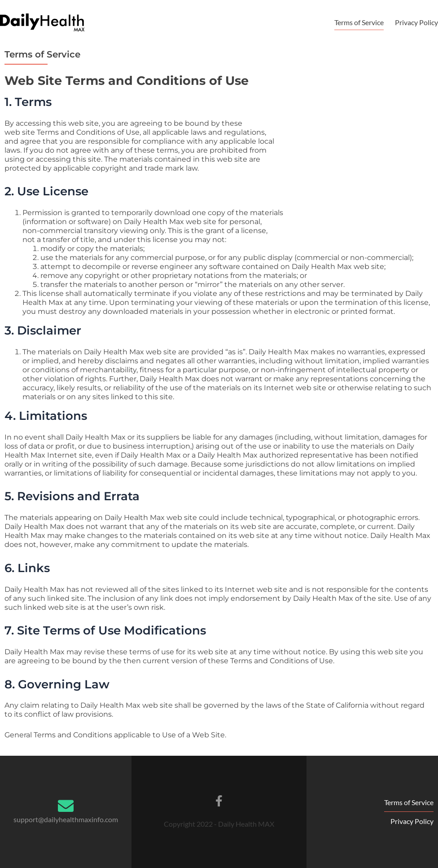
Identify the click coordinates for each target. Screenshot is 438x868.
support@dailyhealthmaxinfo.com (66, 819)
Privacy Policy (416, 22)
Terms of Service (359, 22)
